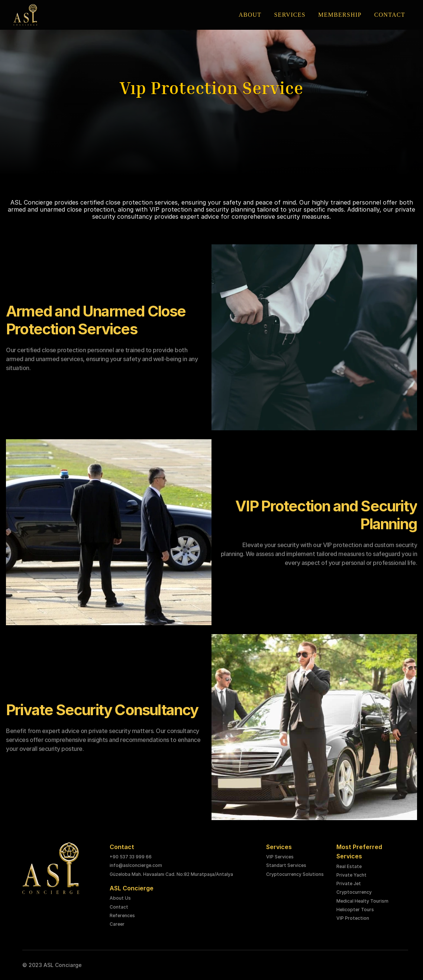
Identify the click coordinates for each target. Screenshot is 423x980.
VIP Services (280, 857)
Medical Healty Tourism (362, 901)
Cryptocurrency (354, 892)
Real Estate (349, 866)
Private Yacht (351, 875)
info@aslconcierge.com (136, 865)
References (122, 915)
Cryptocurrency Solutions (295, 874)
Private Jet (349, 883)
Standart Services (286, 865)
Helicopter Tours (355, 910)
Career (117, 924)
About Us (120, 898)
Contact (119, 907)
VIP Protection (353, 918)
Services (279, 847)
